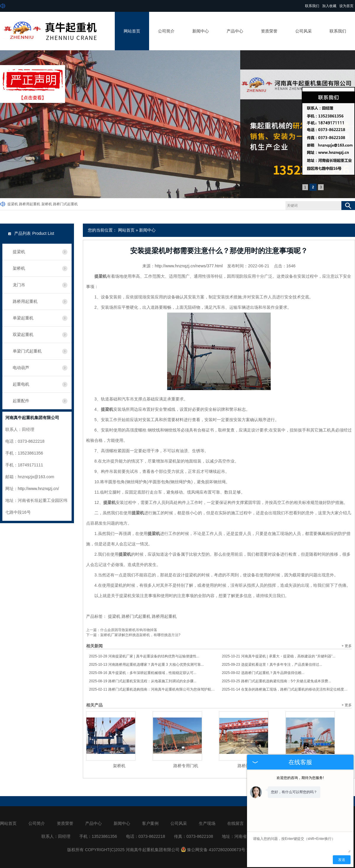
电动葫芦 (21, 368)
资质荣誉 (269, 31)
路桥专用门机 (186, 766)
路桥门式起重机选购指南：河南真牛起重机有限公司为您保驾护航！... (153, 689)
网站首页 (132, 31)
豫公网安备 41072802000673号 (213, 850)
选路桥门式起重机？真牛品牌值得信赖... (263, 673)
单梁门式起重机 (27, 351)
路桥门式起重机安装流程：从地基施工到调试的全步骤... (143, 681)
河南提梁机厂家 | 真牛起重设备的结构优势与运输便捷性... (144, 656)
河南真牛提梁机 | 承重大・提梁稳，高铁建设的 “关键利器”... (279, 656)
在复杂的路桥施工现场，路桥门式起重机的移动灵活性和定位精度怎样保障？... (285, 689)
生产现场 (207, 823)
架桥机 (47, 204)
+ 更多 (347, 646)
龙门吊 (19, 285)
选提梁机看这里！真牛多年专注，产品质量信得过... (272, 665)
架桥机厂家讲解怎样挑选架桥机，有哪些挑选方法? (140, 635)
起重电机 (21, 384)
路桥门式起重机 (65, 204)
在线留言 (235, 823)
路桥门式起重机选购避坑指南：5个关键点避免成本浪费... (276, 681)
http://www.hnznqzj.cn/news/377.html (189, 266)
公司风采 (304, 31)
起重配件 (21, 401)
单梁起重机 (23, 318)
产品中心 (235, 31)
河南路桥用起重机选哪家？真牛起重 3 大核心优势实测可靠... (146, 665)
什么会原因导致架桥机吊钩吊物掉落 (129, 630)
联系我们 (312, 6)
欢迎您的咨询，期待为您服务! (300, 778)
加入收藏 (329, 6)
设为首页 (346, 6)
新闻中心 (201, 31)
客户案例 (150, 823)
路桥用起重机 (30, 204)
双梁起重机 (23, 334)
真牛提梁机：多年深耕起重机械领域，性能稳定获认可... (143, 673)
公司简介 (166, 31)
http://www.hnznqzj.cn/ (38, 489)
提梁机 (13, 204)
